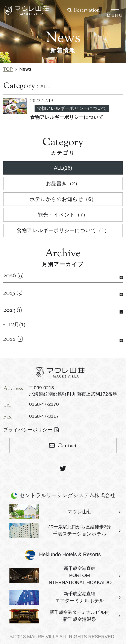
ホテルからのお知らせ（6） (63, 199)
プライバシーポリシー (28, 430)
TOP (8, 69)
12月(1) (17, 325)
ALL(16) (63, 168)
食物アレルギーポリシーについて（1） (63, 230)
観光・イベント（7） (63, 215)
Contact (67, 446)
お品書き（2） (63, 183)
